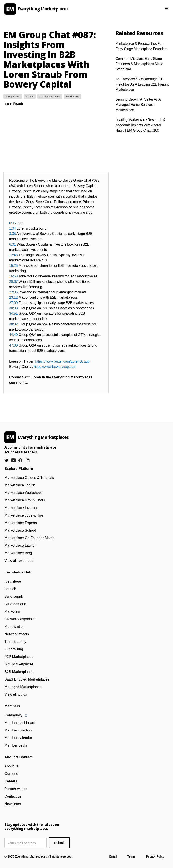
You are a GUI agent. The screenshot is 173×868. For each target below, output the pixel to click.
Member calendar (18, 738)
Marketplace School (20, 530)
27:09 (13, 303)
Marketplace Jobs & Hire (24, 515)
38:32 (13, 324)
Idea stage (13, 581)
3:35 (12, 234)
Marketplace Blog (18, 553)
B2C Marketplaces (19, 664)
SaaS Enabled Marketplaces (27, 679)
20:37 (13, 282)
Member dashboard (20, 723)
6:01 (12, 244)
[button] (166, 9)
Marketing (12, 612)
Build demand (15, 604)
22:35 (13, 292)
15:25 (13, 266)
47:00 (13, 345)
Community (13, 715)
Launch (10, 589)
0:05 (12, 223)
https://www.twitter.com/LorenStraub (62, 361)
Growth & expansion (20, 619)
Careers (11, 781)
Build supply (14, 596)
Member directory (18, 730)
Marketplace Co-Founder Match (29, 538)
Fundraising (14, 649)
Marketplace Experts (21, 523)
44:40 (13, 335)
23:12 (13, 297)
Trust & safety (15, 642)
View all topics (16, 694)
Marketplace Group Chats (25, 500)
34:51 (13, 313)
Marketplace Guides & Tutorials (29, 478)
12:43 (13, 255)
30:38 (13, 308)
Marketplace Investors (22, 508)
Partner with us (16, 789)
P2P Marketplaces (19, 657)
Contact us (13, 796)
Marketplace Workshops (23, 493)
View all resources (19, 561)
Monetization (15, 627)
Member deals (16, 745)
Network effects (17, 634)
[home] (76, 9)
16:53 (13, 276)
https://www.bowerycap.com (55, 367)
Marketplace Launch (20, 545)
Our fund (11, 774)
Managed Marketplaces (23, 687)
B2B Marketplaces (19, 672)
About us (11, 766)
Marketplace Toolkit (20, 485)
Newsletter (13, 804)
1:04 (12, 228)
